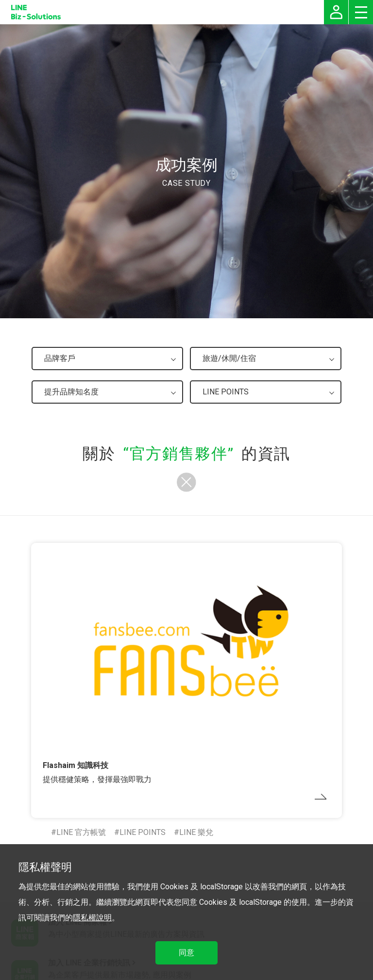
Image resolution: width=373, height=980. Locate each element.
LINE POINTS (143, 832)
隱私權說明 (92, 918)
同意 (186, 953)
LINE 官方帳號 (81, 832)
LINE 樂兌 (196, 832)
